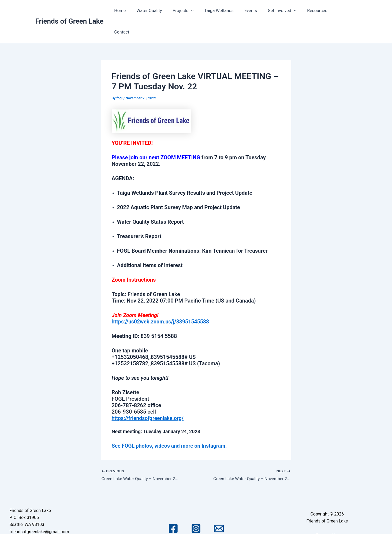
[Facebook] (173, 507)
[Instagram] (196, 507)
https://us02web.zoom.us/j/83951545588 (162, 300)
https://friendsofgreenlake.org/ (149, 397)
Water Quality (162, 11)
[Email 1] (219, 507)
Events (257, 11)
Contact (345, 11)
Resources (319, 11)
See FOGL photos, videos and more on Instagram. (171, 424)
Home (135, 11)
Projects (193, 11)
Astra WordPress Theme (327, 521)
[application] (201, 11)
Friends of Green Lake (70, 10)
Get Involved (286, 11)
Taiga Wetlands (227, 11)
